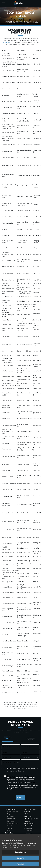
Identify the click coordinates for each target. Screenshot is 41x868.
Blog (9, 831)
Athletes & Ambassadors (12, 818)
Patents (26, 814)
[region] (20, 851)
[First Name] (11, 747)
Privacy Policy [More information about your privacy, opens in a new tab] (14, 848)
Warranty (29, 833)
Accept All (20, 864)
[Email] (30, 752)
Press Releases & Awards (13, 827)
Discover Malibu (10, 809)
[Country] (30, 757)
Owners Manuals (29, 823)
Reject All (20, 858)
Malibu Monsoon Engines (13, 813)
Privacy (9, 789)
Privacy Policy (28, 816)
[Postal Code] (11, 757)
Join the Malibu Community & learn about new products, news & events (23, 770)
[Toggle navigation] (4, 3)
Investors (27, 812)
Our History (11, 821)
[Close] (39, 836)
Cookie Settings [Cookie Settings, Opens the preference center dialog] (20, 852)
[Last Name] (30, 747)
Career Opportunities (30, 809)
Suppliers (27, 821)
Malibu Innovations (13, 823)
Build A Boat (9, 833)
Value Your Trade (29, 826)
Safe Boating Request (31, 819)
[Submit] (21, 798)
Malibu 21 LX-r (7, 42)
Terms (13, 789)
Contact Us (29, 831)
